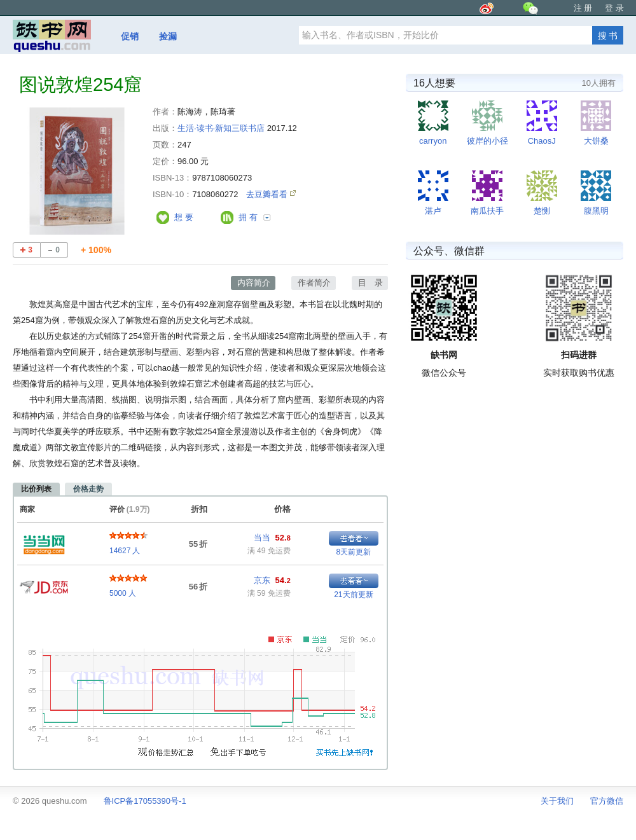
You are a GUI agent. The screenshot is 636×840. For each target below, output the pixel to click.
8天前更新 (354, 552)
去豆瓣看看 (268, 194)
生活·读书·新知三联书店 (221, 128)
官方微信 (607, 801)
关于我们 (557, 801)
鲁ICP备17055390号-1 (145, 801)
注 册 (583, 8)
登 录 (614, 8)
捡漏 (168, 36)
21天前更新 (353, 595)
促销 (130, 36)
